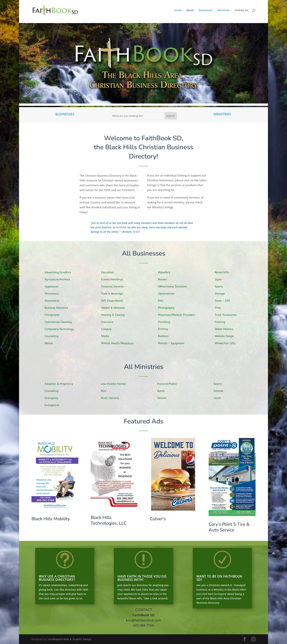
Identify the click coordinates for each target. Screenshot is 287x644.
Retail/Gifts (224, 273)
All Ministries (144, 367)
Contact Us (241, 10)
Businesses (206, 10)
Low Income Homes (115, 384)
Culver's (158, 519)
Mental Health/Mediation (119, 343)
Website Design (226, 336)
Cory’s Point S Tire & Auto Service (229, 527)
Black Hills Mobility (51, 519)
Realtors (165, 336)
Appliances (53, 287)
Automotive (54, 301)
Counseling (53, 336)
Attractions (54, 294)
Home (178, 10)
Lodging (108, 329)
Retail (163, 391)
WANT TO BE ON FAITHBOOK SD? (219, 578)
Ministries (223, 10)
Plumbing (166, 322)
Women (221, 391)
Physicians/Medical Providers (178, 315)
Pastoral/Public (169, 384)
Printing (165, 329)
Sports (221, 287)
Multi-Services (112, 398)
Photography (168, 308)
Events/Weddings (114, 280)
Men (106, 391)
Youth (220, 398)
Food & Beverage (114, 294)
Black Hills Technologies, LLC (109, 520)
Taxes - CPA (224, 301)
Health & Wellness (115, 308)
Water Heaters (226, 329)
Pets (163, 301)
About (190, 10)
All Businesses (144, 254)
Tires (220, 308)
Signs (220, 280)
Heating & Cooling (115, 315)
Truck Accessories (228, 315)
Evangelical (54, 405)
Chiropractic (54, 315)
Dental (51, 343)
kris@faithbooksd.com (143, 620)
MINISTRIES (222, 114)
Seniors (164, 398)
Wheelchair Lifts (227, 343)
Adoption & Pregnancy (60, 384)
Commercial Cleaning (60, 322)
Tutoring (222, 322)
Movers (165, 280)
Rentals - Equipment (173, 343)
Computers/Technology (61, 329)
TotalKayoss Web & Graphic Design (69, 639)
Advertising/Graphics (59, 273)
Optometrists (168, 294)
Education (110, 273)
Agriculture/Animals (59, 280)
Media (107, 336)
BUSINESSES (65, 114)
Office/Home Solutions (174, 287)
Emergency (53, 398)
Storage (222, 294)
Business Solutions (58, 308)
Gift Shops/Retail (114, 301)
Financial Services (114, 287)
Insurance (109, 322)
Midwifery (166, 273)
